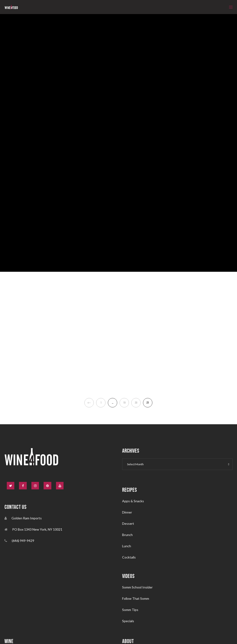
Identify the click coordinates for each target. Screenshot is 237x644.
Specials (128, 621)
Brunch (127, 535)
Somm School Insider (137, 587)
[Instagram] (35, 486)
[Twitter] (11, 486)
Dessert (128, 523)
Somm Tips (130, 610)
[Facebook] (23, 486)
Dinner (127, 512)
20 (136, 403)
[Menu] (229, 7)
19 (124, 403)
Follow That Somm (136, 598)
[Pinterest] (47, 486)
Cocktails (129, 557)
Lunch (127, 546)
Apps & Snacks (133, 501)
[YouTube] (60, 486)
